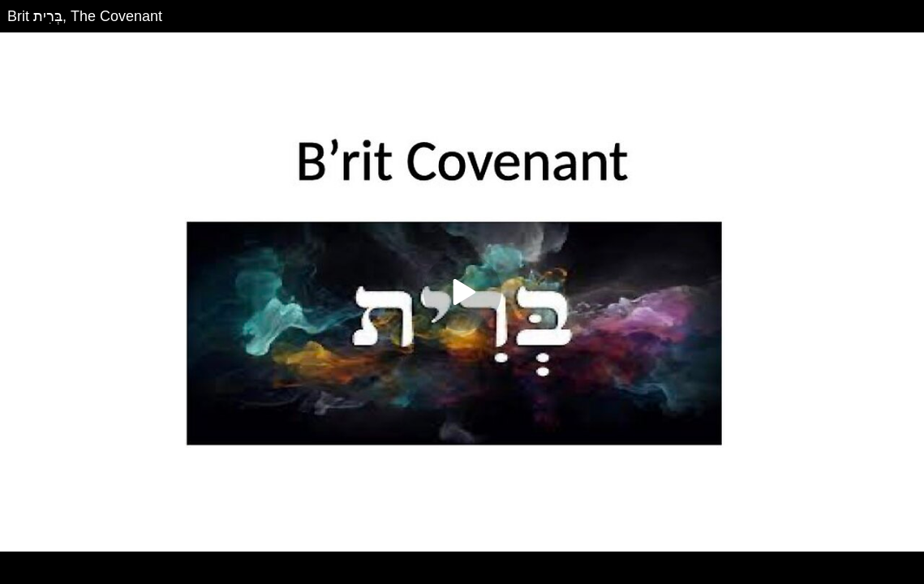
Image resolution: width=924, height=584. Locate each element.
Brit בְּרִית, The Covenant (85, 16)
